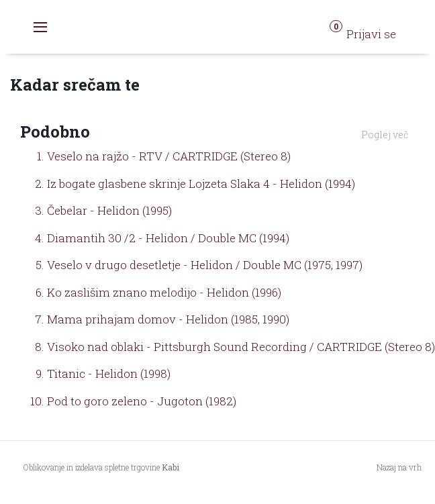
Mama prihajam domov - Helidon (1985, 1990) (168, 319)
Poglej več (385, 135)
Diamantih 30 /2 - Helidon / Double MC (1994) (168, 238)
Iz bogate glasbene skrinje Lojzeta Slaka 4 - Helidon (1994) (201, 184)
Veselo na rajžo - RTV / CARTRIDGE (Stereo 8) (169, 156)
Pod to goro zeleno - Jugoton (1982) (142, 401)
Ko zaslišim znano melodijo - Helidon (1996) (164, 292)
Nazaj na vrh (399, 467)
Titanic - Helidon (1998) (109, 373)
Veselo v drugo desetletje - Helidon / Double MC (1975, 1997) (205, 265)
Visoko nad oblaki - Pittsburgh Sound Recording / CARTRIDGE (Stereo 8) (241, 347)
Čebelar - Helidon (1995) (109, 210)
